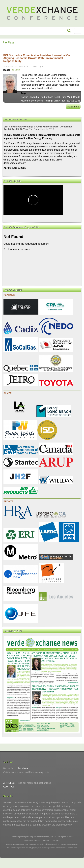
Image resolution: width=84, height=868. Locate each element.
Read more (73, 107)
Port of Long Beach (51, 97)
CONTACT (9, 787)
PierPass (65, 101)
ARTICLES (9, 783)
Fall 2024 (15, 70)
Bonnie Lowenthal (30, 97)
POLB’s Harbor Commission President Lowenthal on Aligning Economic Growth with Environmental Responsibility (37, 58)
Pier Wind (67, 97)
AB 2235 (76, 101)
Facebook (23, 768)
